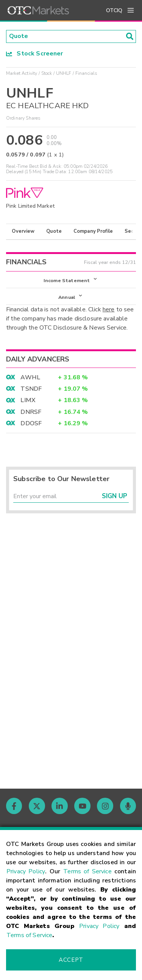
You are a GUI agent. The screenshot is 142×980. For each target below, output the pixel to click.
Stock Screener (35, 54)
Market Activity (22, 73)
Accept (71, 960)
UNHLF (64, 73)
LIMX (28, 401)
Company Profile (93, 232)
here (109, 310)
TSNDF (31, 389)
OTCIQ (114, 10)
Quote (54, 232)
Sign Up (115, 497)
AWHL (30, 378)
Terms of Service (87, 871)
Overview (23, 232)
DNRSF (31, 412)
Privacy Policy (26, 871)
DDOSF (31, 424)
